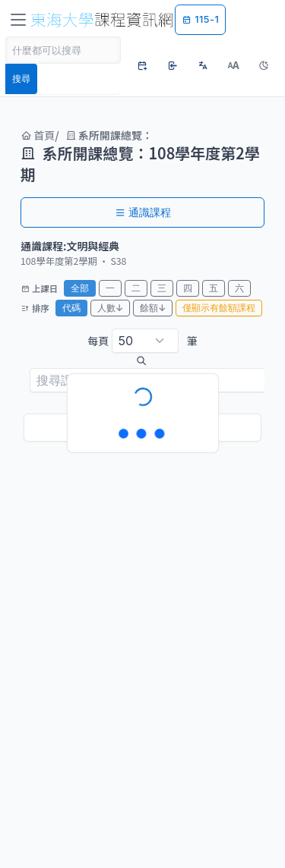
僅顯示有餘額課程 (219, 308)
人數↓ (110, 308)
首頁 (38, 135)
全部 (80, 288)
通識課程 (143, 212)
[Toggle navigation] (18, 20)
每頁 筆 (142, 341)
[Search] (63, 50)
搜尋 (21, 79)
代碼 (71, 308)
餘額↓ (153, 308)
